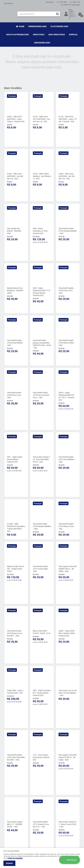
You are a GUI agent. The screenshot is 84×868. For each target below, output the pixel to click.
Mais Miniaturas (57, 34)
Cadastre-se (72, 17)
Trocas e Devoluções (31, 825)
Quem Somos (9, 809)
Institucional (10, 804)
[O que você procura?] (57, 14)
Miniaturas (39, 34)
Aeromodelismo (42, 43)
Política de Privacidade (32, 823)
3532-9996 (62, 2)
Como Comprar (29, 812)
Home (22, 26)
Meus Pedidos (9, 3)
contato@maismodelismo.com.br (55, 825)
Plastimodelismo (59, 26)
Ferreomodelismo (37, 26)
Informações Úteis (30, 806)
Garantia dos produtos (32, 817)
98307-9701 (70, 5)
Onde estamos (9, 814)
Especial (73, 34)
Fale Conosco (9, 811)
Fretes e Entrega (30, 815)
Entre (71, 14)
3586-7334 (75, 2)
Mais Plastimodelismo (18, 34)
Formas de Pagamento (32, 820)
